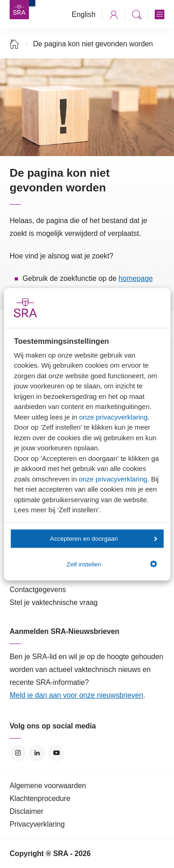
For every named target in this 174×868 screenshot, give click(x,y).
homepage (135, 278)
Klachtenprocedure (40, 798)
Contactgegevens (38, 590)
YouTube (56, 753)
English (84, 14)
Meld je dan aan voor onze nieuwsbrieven (76, 695)
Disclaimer (27, 811)
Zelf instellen (112, 564)
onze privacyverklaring (113, 417)
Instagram (18, 753)
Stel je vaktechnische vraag (54, 602)
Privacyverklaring (37, 824)
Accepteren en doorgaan (104, 539)
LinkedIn (37, 753)
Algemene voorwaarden (48, 786)
